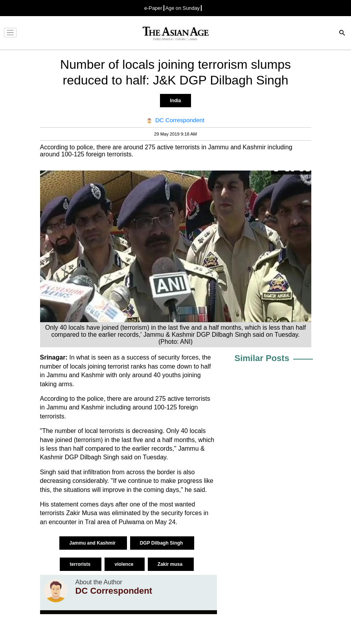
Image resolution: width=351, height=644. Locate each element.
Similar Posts (262, 358)
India (175, 101)
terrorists (81, 564)
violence (124, 564)
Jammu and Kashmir (93, 543)
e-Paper (153, 8)
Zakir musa (171, 564)
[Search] (342, 34)
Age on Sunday (183, 8)
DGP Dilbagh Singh (162, 543)
